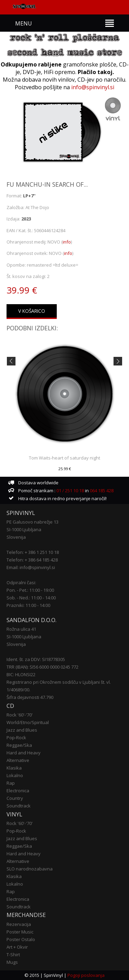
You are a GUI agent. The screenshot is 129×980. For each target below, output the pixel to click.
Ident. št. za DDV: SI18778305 (36, 659)
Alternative (18, 760)
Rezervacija (19, 924)
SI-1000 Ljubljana (24, 529)
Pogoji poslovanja (86, 975)
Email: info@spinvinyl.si (31, 567)
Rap (11, 783)
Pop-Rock (16, 737)
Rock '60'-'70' (20, 715)
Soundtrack (19, 806)
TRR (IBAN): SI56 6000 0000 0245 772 (42, 667)
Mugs (12, 962)
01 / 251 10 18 (70, 491)
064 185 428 (102, 491)
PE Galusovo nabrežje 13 (33, 522)
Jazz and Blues (22, 730)
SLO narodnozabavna (30, 869)
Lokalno (15, 775)
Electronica (18, 791)
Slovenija (16, 537)
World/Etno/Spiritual (28, 722)
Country (15, 798)
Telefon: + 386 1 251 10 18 (33, 552)
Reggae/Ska (19, 745)
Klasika (14, 768)
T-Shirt (13, 955)
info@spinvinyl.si (93, 87)
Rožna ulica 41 (21, 629)
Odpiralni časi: (21, 582)
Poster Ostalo (21, 939)
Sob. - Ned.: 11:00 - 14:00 (31, 598)
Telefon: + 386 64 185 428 (32, 560)
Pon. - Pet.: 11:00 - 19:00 (30, 590)
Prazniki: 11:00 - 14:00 (28, 605)
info (67, 242)
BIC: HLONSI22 (21, 674)
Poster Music (20, 932)
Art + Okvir (17, 947)
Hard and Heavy (24, 753)
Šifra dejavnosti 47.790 (30, 697)
